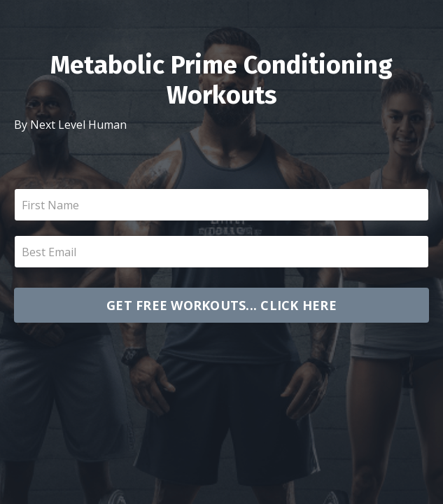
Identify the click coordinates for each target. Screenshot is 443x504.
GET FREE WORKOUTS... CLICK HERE (221, 305)
